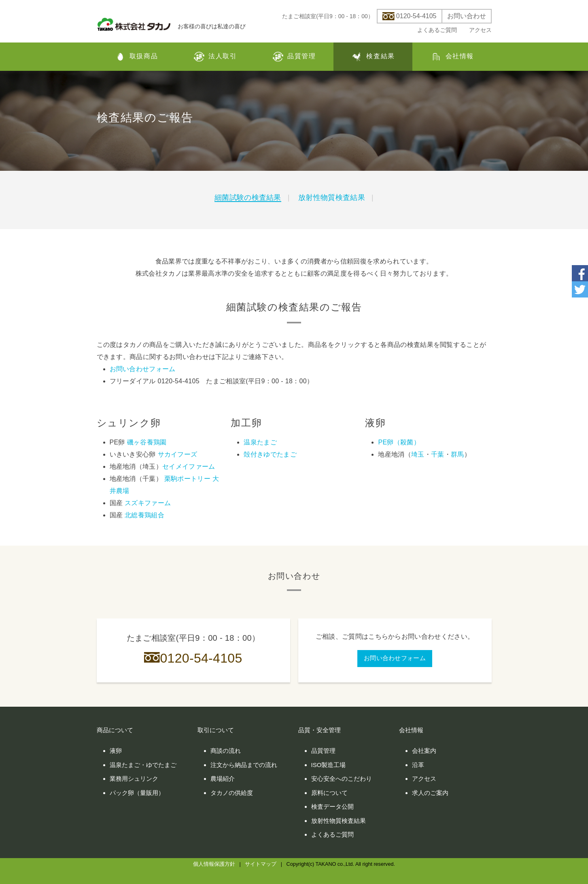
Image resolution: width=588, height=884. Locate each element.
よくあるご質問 (437, 30)
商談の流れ (226, 751)
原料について (329, 793)
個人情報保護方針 (214, 864)
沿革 (418, 765)
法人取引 (215, 57)
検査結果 (373, 57)
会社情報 (452, 57)
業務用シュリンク (134, 779)
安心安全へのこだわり (342, 779)
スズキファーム (148, 503)
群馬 (457, 454)
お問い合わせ (467, 16)
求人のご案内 (430, 793)
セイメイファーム (189, 466)
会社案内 (424, 751)
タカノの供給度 (232, 793)
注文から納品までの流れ (244, 765)
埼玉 (418, 454)
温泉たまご (260, 442)
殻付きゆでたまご (270, 454)
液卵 (116, 751)
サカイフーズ (178, 454)
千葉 (438, 454)
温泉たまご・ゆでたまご (143, 765)
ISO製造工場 (329, 765)
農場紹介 (223, 779)
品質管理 (294, 57)
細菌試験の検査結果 (248, 198)
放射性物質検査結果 (332, 198)
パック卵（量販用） (137, 793)
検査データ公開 (332, 806)
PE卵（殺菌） (399, 442)
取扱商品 (136, 57)
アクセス (480, 30)
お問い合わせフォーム (143, 369)
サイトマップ (261, 864)
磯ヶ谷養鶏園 (147, 442)
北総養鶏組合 (144, 515)
